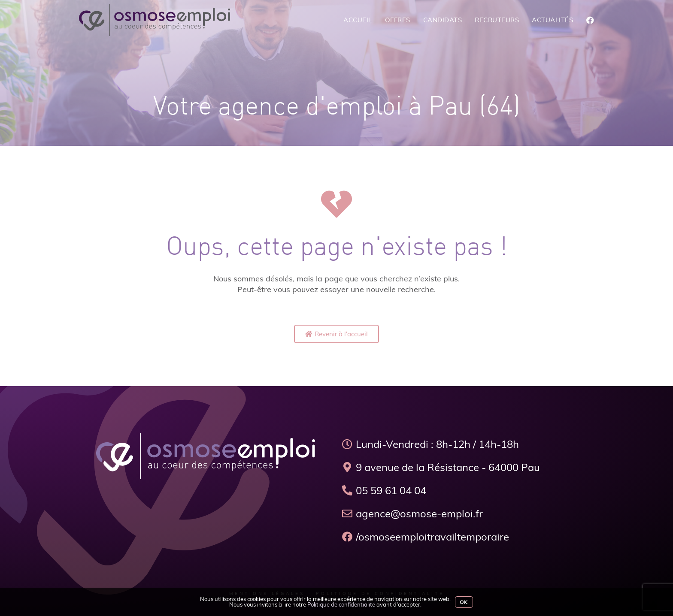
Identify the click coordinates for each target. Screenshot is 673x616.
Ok (464, 602)
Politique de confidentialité (341, 604)
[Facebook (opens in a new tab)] (590, 20)
